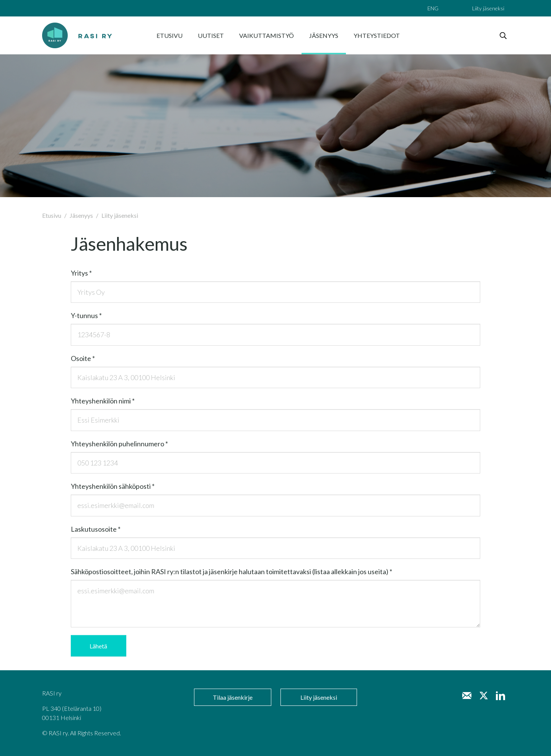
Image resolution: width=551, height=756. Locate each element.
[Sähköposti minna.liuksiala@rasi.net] (467, 696)
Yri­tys (81, 273)
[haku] (503, 35)
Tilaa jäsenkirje (233, 697)
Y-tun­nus (86, 315)
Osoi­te (83, 358)
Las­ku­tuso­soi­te (96, 529)
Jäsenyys (81, 215)
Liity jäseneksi (488, 8)
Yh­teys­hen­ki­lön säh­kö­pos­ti (113, 486)
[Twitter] (484, 696)
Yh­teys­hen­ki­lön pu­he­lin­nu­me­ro (119, 444)
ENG (433, 8)
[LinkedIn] (500, 696)
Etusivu (52, 215)
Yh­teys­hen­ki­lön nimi (103, 401)
